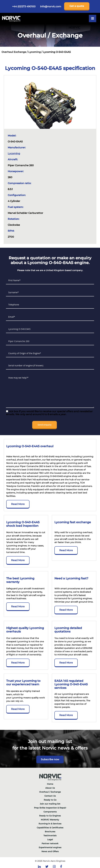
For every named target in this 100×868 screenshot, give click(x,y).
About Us (50, 788)
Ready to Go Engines (50, 816)
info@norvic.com (51, 6)
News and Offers (50, 851)
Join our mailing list (50, 804)
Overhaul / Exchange (50, 792)
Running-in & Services (50, 824)
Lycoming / (36, 52)
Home (50, 784)
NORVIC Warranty (50, 820)
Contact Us (50, 796)
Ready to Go (50, 800)
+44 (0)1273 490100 (24, 6)
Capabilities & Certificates (50, 828)
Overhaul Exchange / (15, 52)
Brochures (50, 832)
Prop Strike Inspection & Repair (50, 808)
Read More (18, 504)
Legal (50, 839)
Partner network (50, 843)
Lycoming (14, 153)
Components (50, 812)
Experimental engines (50, 847)
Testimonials (50, 835)
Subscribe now (50, 759)
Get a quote (77, 6)
